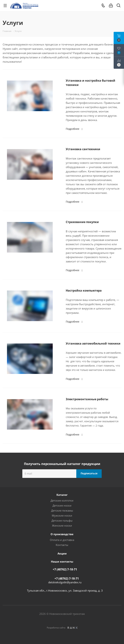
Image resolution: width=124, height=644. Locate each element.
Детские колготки (62, 500)
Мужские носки (62, 515)
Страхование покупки (82, 222)
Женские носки (62, 526)
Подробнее (75, 129)
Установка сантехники (83, 149)
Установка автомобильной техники (93, 343)
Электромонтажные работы (87, 399)
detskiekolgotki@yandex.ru (65, 582)
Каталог (62, 495)
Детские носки (62, 505)
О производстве (62, 534)
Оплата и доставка (62, 540)
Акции (62, 553)
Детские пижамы (62, 510)
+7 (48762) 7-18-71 (65, 569)
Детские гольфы (62, 520)
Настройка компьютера (84, 290)
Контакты (62, 545)
